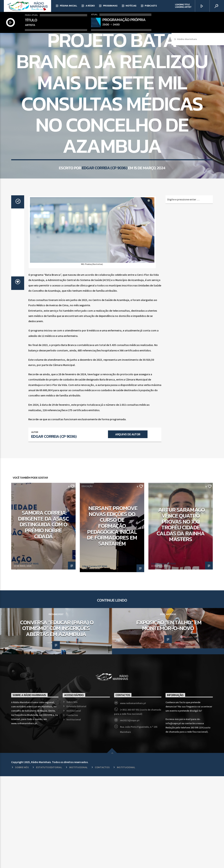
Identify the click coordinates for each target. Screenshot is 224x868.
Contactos (72, 807)
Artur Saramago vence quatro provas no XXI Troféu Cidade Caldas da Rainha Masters (181, 616)
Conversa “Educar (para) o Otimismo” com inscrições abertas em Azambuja (57, 720)
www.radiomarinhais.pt (133, 795)
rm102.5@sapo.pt (130, 812)
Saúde (119, 80)
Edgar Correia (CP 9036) (105, 224)
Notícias (131, 6)
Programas (110, 6)
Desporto (156, 578)
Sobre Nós (72, 794)
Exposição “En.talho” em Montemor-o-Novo (169, 717)
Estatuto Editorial (76, 798)
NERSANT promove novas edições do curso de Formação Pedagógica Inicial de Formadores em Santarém (112, 618)
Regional (107, 80)
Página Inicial (69, 6)
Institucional (74, 802)
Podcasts (151, 6)
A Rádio (90, 6)
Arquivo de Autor (128, 526)
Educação (87, 578)
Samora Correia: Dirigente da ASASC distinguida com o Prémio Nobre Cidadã (43, 616)
